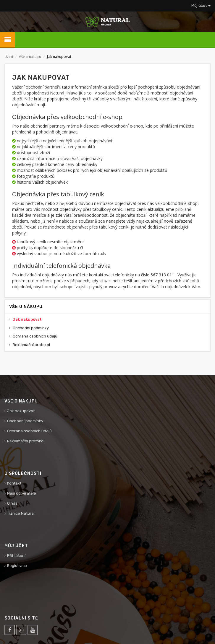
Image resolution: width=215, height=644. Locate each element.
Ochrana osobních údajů (35, 336)
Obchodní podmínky (31, 328)
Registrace (17, 566)
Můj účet (201, 5)
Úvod (9, 57)
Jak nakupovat (27, 319)
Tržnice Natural (21, 513)
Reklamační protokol (31, 345)
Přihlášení (16, 556)
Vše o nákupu (30, 57)
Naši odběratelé (22, 493)
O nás (12, 503)
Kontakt (14, 483)
